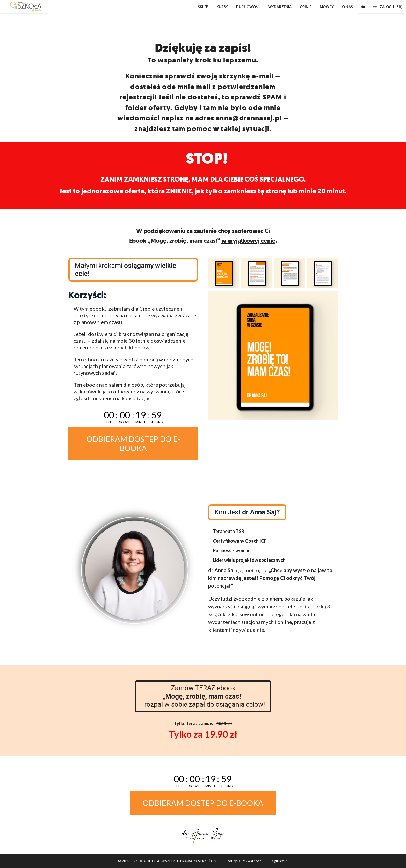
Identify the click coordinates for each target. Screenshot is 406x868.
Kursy (222, 7)
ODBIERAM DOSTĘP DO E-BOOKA (133, 443)
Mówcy (327, 7)
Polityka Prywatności (245, 861)
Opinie (306, 7)
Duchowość (248, 7)
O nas (347, 7)
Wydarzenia (280, 7)
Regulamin (279, 861)
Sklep (203, 7)
